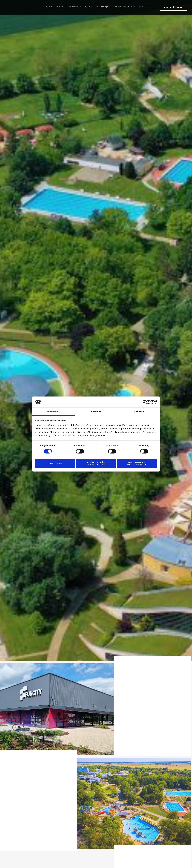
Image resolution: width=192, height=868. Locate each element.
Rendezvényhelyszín (125, 6)
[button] (79, 6)
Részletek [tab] (96, 411)
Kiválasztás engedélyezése (96, 464)
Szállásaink (74, 6)
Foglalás (89, 6)
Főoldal (49, 6)
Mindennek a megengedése (137, 464)
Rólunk (60, 6)
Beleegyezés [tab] (53, 411)
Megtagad (55, 464)
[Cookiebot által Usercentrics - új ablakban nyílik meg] (145, 402)
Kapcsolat (144, 6)
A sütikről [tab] (139, 411)
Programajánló (104, 6)
